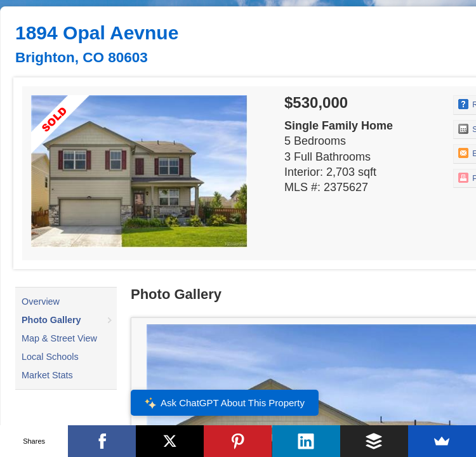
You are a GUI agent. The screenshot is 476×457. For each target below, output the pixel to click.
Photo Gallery (51, 320)
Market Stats (47, 375)
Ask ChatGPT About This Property (225, 403)
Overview (41, 301)
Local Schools (50, 357)
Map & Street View (59, 338)
